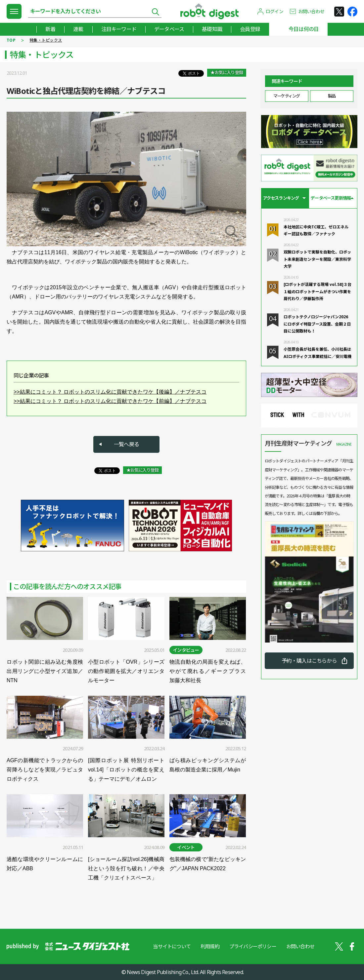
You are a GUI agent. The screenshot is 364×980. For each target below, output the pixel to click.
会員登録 (250, 29)
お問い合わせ (311, 11)
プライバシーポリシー (253, 946)
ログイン (274, 11)
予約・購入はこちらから (309, 661)
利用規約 (210, 946)
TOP (11, 40)
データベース (169, 29)
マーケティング (287, 96)
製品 (332, 96)
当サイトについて (172, 946)
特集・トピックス (46, 40)
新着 (50, 29)
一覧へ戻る (126, 444)
